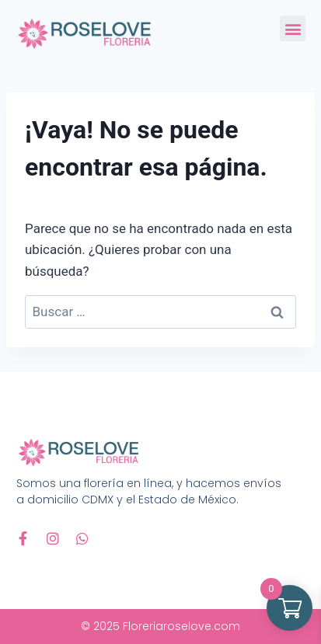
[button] (293, 28)
